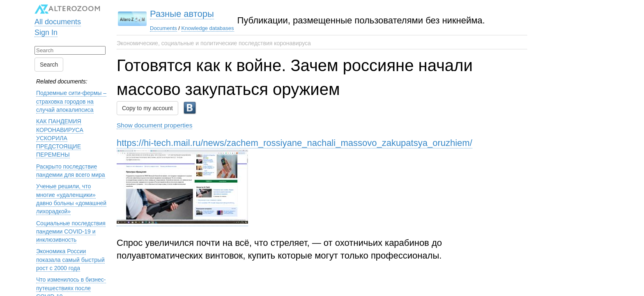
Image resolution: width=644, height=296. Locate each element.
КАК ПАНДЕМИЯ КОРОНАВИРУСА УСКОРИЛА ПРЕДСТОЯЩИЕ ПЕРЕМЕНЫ (60, 138)
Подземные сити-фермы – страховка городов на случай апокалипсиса (71, 101)
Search (49, 65)
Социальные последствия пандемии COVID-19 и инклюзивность (71, 232)
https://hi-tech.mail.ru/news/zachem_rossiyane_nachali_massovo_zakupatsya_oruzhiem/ (294, 143)
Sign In (46, 32)
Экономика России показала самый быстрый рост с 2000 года (70, 260)
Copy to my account (147, 108)
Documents (163, 28)
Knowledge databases (208, 28)
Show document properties (154, 125)
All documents (58, 22)
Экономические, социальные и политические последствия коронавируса (214, 43)
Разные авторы (182, 14)
